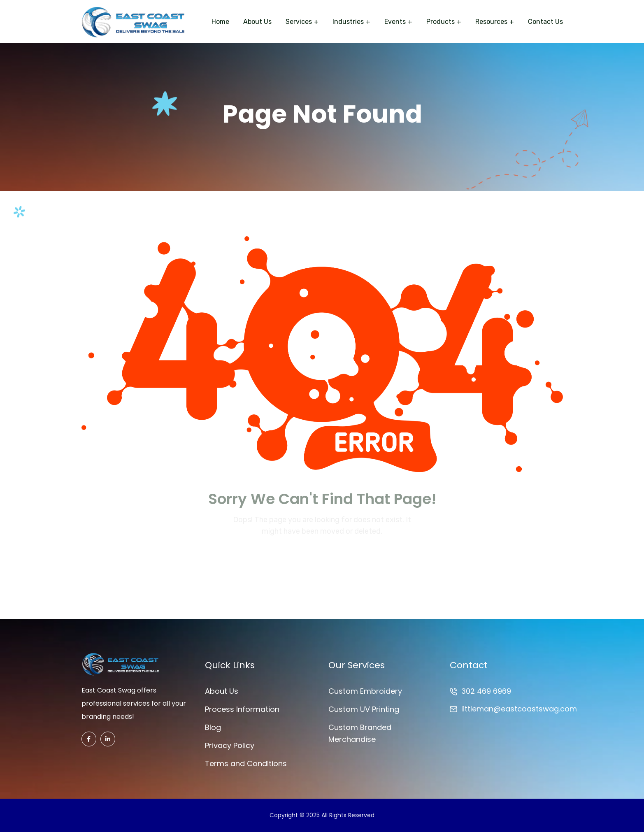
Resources (491, 22)
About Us (257, 22)
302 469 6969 (486, 691)
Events (395, 22)
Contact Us (545, 22)
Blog (213, 727)
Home (220, 22)
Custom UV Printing (364, 709)
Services (299, 22)
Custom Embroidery (365, 691)
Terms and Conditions (246, 763)
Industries (348, 22)
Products (441, 22)
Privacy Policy (230, 745)
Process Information (242, 709)
